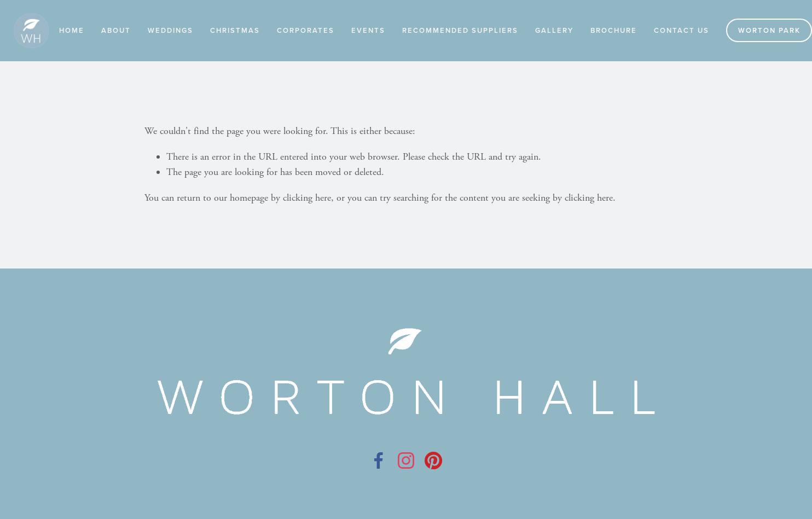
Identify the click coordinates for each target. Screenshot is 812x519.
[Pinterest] (433, 460)
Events (368, 30)
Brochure (614, 30)
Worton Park (769, 30)
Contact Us (681, 30)
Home (72, 30)
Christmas (235, 30)
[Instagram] (406, 460)
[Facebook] (379, 460)
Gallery (554, 30)
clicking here (307, 198)
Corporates (306, 30)
